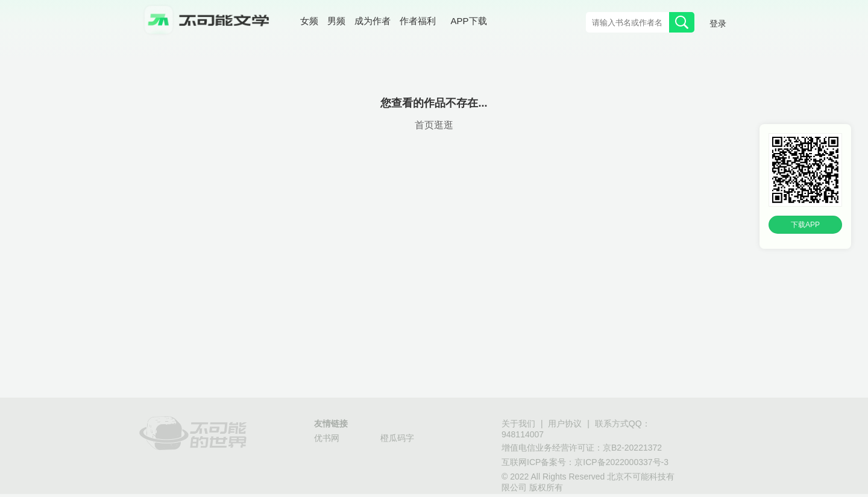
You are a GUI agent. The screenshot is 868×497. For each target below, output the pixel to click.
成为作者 (373, 21)
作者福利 (418, 21)
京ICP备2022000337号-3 (621, 462)
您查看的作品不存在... (434, 103)
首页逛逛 (434, 125)
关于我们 (518, 424)
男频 (336, 21)
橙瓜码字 (397, 438)
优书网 (327, 438)
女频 (309, 21)
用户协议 (565, 424)
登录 (718, 23)
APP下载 (469, 21)
